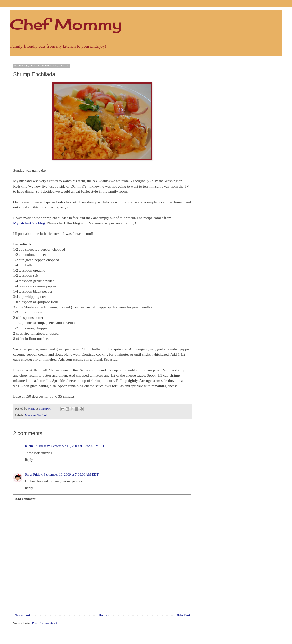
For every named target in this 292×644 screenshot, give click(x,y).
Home (103, 615)
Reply (29, 460)
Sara (28, 475)
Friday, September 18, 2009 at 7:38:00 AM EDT (66, 475)
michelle (31, 446)
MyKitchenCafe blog (29, 223)
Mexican (30, 415)
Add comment (25, 499)
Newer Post (22, 615)
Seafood (42, 415)
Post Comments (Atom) (48, 623)
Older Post (183, 615)
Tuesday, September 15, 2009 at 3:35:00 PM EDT (72, 446)
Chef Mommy (66, 24)
